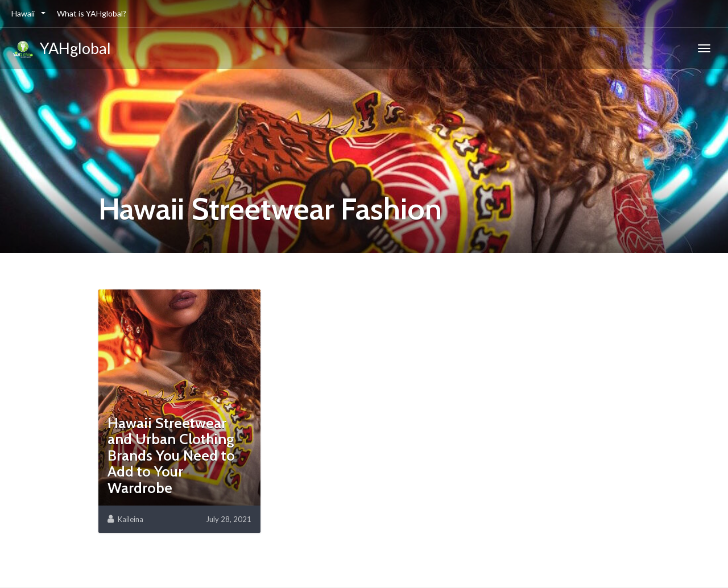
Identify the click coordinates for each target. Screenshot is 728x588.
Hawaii (24, 13)
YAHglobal (61, 50)
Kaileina (131, 519)
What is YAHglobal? (92, 13)
